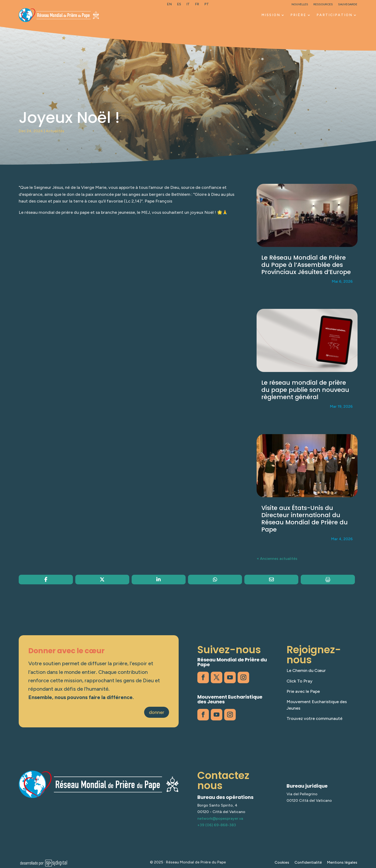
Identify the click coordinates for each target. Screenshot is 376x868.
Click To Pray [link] (300, 681)
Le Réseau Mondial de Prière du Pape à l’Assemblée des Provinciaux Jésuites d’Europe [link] (306, 265)
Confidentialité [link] (308, 863)
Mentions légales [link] (342, 863)
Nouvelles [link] (300, 4)
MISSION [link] (271, 15)
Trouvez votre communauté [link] (314, 718)
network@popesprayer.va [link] (220, 818)
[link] (169, 5)
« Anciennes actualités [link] (277, 559)
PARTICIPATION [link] (335, 15)
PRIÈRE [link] (298, 15)
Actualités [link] (55, 131)
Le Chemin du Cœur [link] (306, 670)
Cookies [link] (282, 863)
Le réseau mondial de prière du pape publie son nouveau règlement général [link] (305, 390)
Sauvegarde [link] (348, 4)
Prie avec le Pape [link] (303, 691)
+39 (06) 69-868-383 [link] (217, 825)
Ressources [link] (323, 4)
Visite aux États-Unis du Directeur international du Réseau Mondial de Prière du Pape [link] (305, 519)
